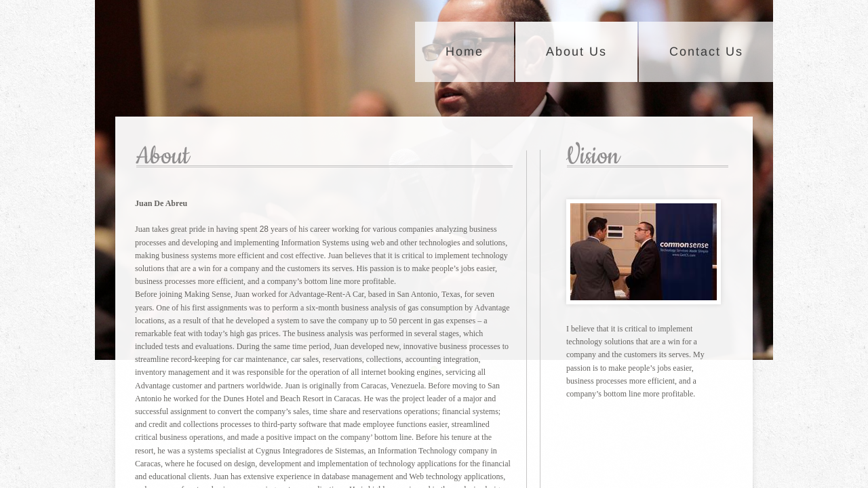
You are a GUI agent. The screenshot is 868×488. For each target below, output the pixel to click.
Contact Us (706, 52)
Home (465, 52)
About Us (576, 52)
